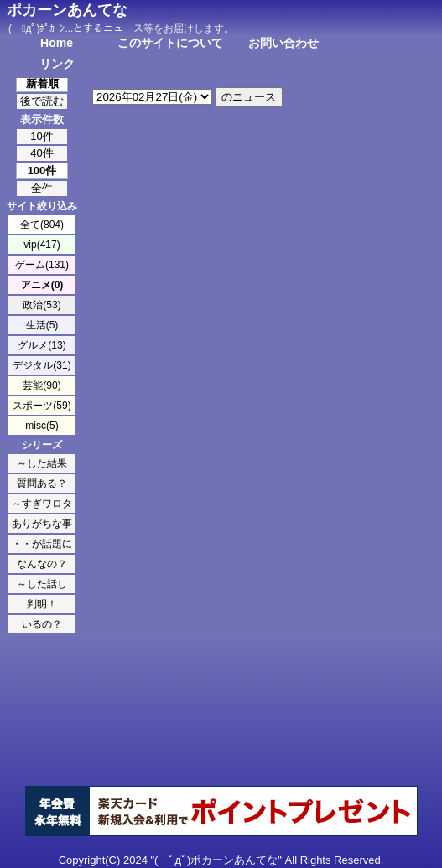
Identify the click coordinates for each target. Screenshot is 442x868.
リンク (57, 64)
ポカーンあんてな (67, 10)
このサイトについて (170, 43)
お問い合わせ (283, 43)
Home (57, 43)
